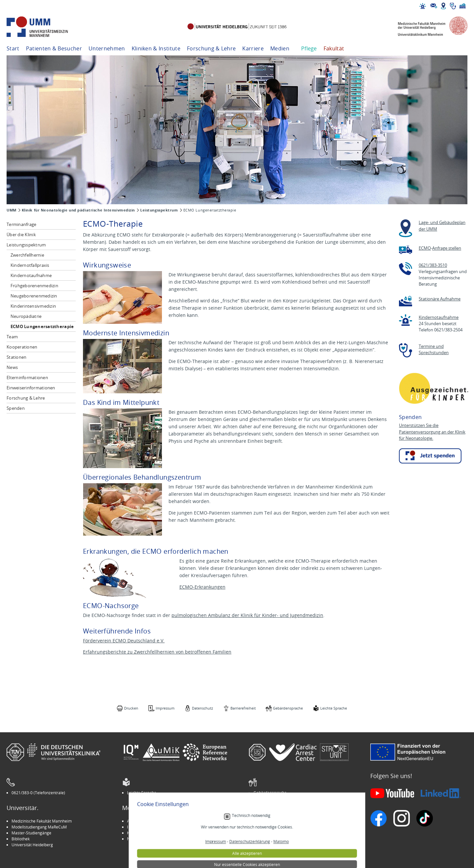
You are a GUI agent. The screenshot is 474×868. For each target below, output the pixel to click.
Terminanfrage (21, 224)
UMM (12, 210)
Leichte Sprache (334, 708)
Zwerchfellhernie (27, 255)
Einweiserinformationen (31, 388)
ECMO (425, 248)
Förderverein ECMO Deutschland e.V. (124, 641)
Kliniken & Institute (156, 48)
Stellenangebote (268, 821)
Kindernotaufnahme (31, 275)
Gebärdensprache (288, 708)
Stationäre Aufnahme (440, 299)
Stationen (16, 357)
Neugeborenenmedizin (34, 296)
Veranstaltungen (269, 827)
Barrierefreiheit (243, 708)
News (12, 367)
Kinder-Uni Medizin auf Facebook (157, 833)
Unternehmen (107, 48)
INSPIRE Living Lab (144, 827)
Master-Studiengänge (31, 833)
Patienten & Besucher (54, 48)
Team (12, 337)
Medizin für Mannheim (148, 839)
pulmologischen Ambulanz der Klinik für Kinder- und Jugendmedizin (247, 615)
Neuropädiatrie (26, 316)
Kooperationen (22, 347)
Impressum (165, 708)
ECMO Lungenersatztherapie (42, 326)
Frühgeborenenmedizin (34, 286)
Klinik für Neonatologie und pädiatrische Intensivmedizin (78, 210)
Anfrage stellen (447, 248)
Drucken (131, 708)
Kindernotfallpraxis (30, 265)
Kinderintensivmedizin (33, 306)
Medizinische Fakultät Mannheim (42, 821)
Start (13, 48)
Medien (280, 48)
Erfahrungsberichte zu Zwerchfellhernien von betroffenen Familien (157, 652)
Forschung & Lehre (211, 48)
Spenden (16, 408)
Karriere (253, 48)
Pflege (309, 48)
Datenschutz (202, 708)
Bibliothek (21, 839)
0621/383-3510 (433, 265)
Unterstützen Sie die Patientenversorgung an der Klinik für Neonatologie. (432, 432)
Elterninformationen (27, 378)
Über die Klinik (21, 235)
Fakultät (334, 48)
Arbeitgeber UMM (144, 821)
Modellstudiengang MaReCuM (39, 827)
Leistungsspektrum (159, 210)
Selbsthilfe (263, 833)
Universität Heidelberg (32, 845)
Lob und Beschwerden (274, 839)
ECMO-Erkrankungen (202, 587)
